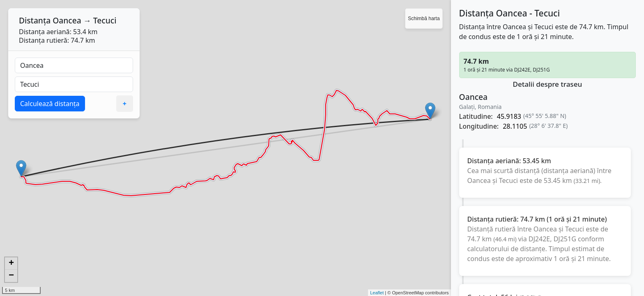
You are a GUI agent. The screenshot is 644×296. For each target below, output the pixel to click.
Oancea (67, 20)
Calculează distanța (50, 104)
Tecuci (105, 20)
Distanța (35, 20)
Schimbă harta (424, 18)
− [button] (11, 276)
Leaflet (377, 293)
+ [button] (11, 264)
